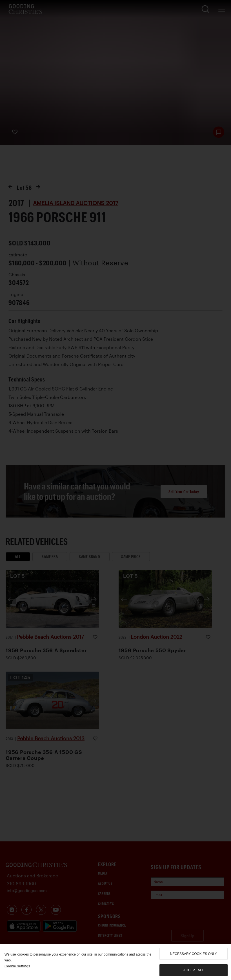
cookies (23, 954)
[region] (115, 962)
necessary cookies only (194, 954)
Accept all (194, 970)
